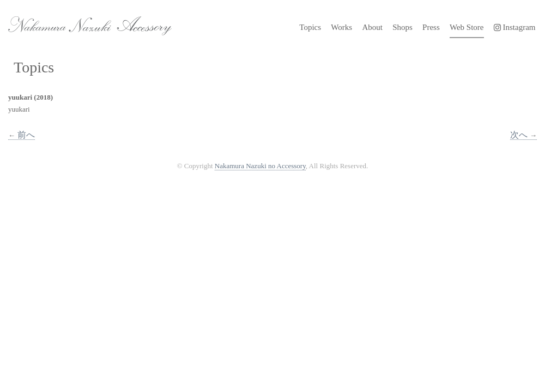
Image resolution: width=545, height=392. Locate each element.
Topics (310, 27)
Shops (402, 27)
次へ (523, 135)
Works (341, 27)
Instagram (515, 27)
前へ (22, 135)
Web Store (467, 27)
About (372, 27)
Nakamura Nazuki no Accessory (84, 22)
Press (431, 27)
